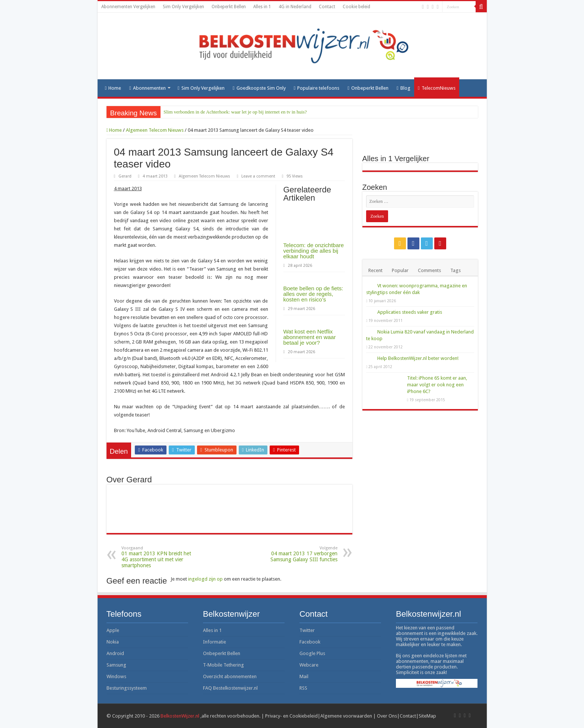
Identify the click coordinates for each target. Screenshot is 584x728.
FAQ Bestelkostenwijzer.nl (230, 688)
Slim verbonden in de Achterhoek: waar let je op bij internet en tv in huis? (235, 112)
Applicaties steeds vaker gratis (410, 312)
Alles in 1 (262, 7)
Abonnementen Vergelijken (128, 7)
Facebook (310, 642)
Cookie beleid (356, 7)
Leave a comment (258, 176)
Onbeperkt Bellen (229, 7)
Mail (304, 676)
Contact (327, 7)
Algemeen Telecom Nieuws (155, 130)
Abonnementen (147, 88)
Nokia (113, 642)
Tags (456, 270)
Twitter (307, 630)
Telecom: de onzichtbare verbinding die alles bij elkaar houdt (314, 251)
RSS (303, 688)
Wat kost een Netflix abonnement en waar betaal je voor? (310, 337)
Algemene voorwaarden (346, 716)
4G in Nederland (295, 7)
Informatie (215, 642)
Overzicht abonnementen (230, 676)
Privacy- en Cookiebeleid (291, 716)
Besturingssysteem (127, 688)
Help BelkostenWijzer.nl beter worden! (418, 358)
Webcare (309, 665)
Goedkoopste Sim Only (259, 88)
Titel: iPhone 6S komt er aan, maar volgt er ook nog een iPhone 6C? (437, 385)
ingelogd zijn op (205, 579)
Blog (404, 88)
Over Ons (387, 716)
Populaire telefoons (317, 88)
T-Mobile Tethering (223, 665)
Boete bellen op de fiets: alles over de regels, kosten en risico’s (313, 294)
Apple (113, 630)
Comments (429, 270)
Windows (116, 676)
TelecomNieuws (437, 88)
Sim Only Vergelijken (183, 7)
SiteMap (427, 716)
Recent (375, 270)
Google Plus (312, 653)
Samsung (116, 665)
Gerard (125, 176)
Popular (400, 270)
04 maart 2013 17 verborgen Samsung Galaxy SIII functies (299, 554)
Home (113, 88)
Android (115, 653)
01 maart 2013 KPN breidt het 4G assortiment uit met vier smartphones (160, 557)
